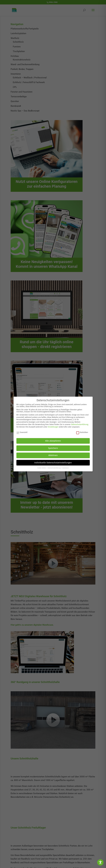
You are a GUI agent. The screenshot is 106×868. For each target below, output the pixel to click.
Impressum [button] (66, 468)
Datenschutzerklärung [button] (54, 468)
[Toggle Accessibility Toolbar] (100, 862)
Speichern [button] (53, 448)
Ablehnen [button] (53, 455)
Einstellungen (53, 427)
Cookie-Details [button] (42, 468)
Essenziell (22, 432)
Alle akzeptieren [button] (53, 441)
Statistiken (82, 432)
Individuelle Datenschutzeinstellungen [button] (53, 463)
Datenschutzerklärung (80, 424)
